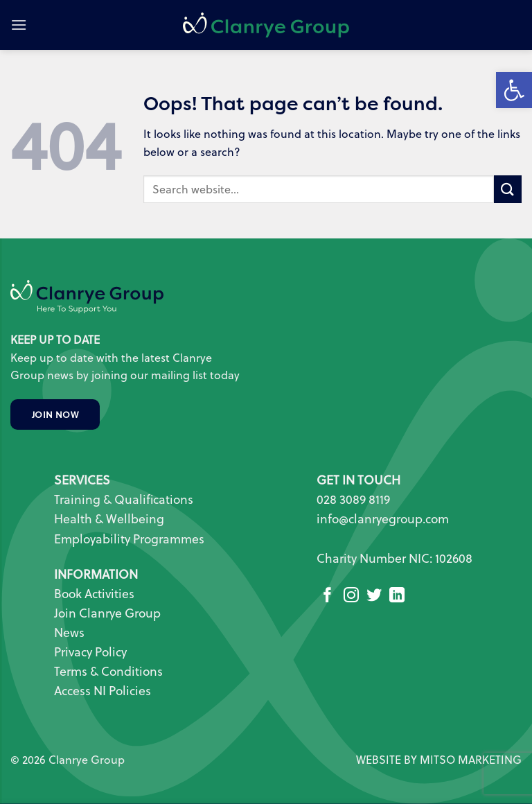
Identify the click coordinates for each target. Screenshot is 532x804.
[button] (19, 25)
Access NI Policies (104, 691)
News (69, 632)
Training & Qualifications (124, 499)
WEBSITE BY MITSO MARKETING (439, 760)
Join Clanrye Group (107, 613)
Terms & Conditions (108, 671)
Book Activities (94, 594)
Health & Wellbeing (109, 519)
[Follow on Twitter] (374, 596)
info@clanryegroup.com (383, 519)
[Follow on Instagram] (351, 596)
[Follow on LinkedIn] (397, 596)
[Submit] (508, 189)
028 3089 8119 (353, 499)
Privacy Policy (90, 652)
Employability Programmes (129, 539)
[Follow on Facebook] (328, 596)
